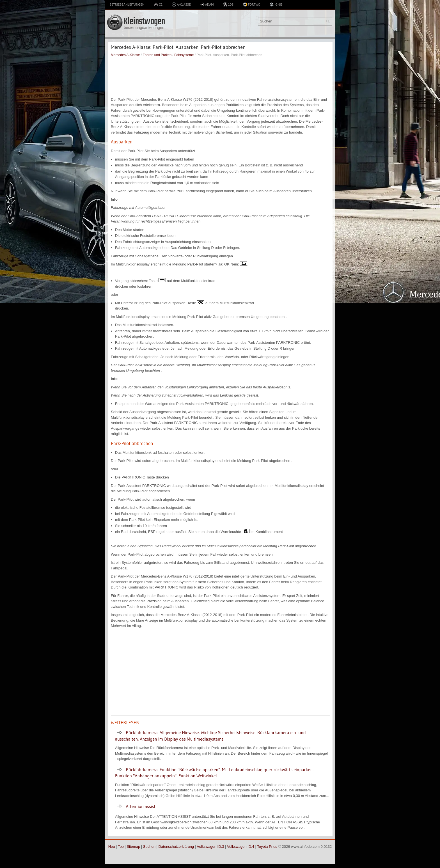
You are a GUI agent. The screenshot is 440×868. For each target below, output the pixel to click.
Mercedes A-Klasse (125, 55)
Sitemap (133, 847)
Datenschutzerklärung (176, 847)
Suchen (149, 847)
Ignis (276, 4)
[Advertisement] (220, 77)
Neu (112, 847)
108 (228, 4)
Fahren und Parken (157, 55)
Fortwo (252, 4)
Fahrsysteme (184, 55)
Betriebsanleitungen (127, 4)
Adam (207, 4)
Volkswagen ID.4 (241, 847)
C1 (158, 4)
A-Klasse (181, 4)
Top (121, 847)
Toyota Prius (267, 847)
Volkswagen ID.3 (211, 847)
